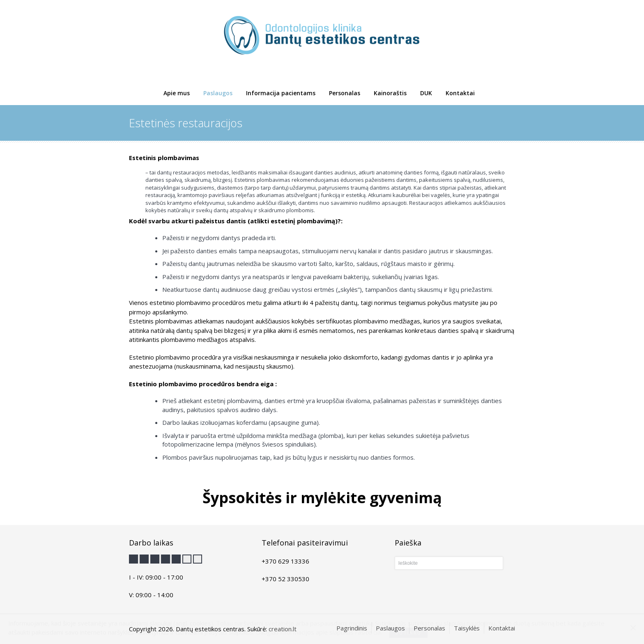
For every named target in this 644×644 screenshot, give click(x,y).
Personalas (345, 93)
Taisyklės (467, 628)
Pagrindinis (352, 628)
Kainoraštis (390, 93)
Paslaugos (218, 93)
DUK (426, 93)
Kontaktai (460, 93)
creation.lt (283, 629)
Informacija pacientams (281, 93)
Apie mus (177, 93)
